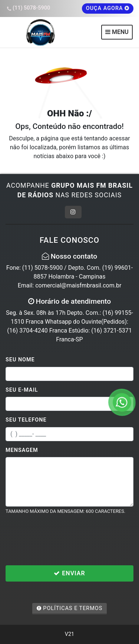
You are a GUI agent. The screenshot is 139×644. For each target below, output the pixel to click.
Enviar (69, 573)
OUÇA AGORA (108, 8)
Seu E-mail (22, 390)
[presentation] (62, 540)
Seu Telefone (26, 420)
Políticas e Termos (70, 608)
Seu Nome (20, 360)
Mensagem (22, 450)
